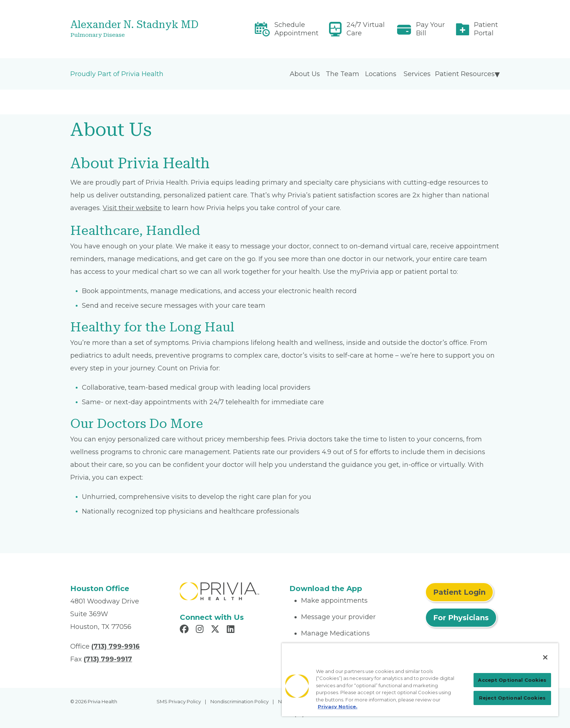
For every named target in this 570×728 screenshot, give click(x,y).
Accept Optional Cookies (512, 680)
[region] (420, 680)
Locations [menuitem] (381, 74)
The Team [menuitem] (343, 74)
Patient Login (459, 592)
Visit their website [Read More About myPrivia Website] (132, 208)
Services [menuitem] (417, 74)
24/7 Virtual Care (366, 29)
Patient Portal (486, 29)
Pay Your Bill (430, 29)
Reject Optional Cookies (512, 698)
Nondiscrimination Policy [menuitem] (240, 701)
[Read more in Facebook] (185, 630)
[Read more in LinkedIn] (232, 630)
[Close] (545, 657)
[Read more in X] (216, 630)
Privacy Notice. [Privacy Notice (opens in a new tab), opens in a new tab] (338, 707)
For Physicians (461, 618)
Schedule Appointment (296, 29)
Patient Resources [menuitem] (465, 74)
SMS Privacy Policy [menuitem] (179, 701)
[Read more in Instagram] (201, 630)
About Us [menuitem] (305, 74)
